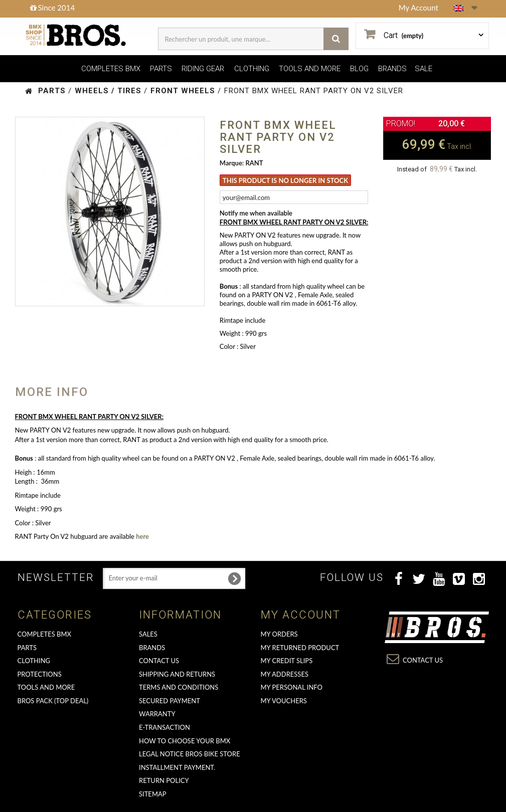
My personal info (292, 687)
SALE (424, 69)
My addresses (285, 674)
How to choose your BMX (185, 741)
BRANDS (392, 69)
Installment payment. (177, 767)
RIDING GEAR (203, 69)
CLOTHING (252, 69)
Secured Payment (170, 701)
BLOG (359, 69)
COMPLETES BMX (111, 69)
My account (301, 615)
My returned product (300, 648)
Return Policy (164, 780)
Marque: (232, 163)
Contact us (159, 661)
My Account (418, 8)
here (142, 536)
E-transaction (164, 727)
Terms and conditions (179, 687)
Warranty (157, 714)
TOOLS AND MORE (310, 69)
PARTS (161, 69)
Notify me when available (256, 213)
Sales (148, 634)
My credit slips (287, 661)
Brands (152, 648)
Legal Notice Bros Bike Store (190, 754)
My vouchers (284, 701)
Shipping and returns (177, 674)
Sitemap (153, 794)
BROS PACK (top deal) (53, 701)
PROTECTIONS (40, 674)
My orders (279, 634)
